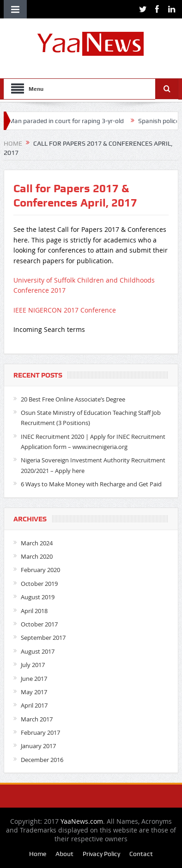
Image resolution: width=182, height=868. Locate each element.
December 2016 (42, 760)
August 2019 (38, 597)
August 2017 (38, 651)
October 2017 (39, 624)
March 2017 (37, 719)
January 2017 (38, 746)
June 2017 (34, 679)
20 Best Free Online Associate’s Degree (73, 399)
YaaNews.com (82, 821)
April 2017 (34, 705)
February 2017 (40, 732)
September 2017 (43, 638)
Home (38, 854)
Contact (141, 854)
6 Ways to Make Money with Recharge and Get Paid (91, 484)
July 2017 (33, 665)
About (64, 854)
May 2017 (34, 692)
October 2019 (39, 584)
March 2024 (37, 543)
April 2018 (34, 611)
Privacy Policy (101, 854)
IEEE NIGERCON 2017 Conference (65, 310)
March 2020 (37, 556)
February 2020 (40, 570)
